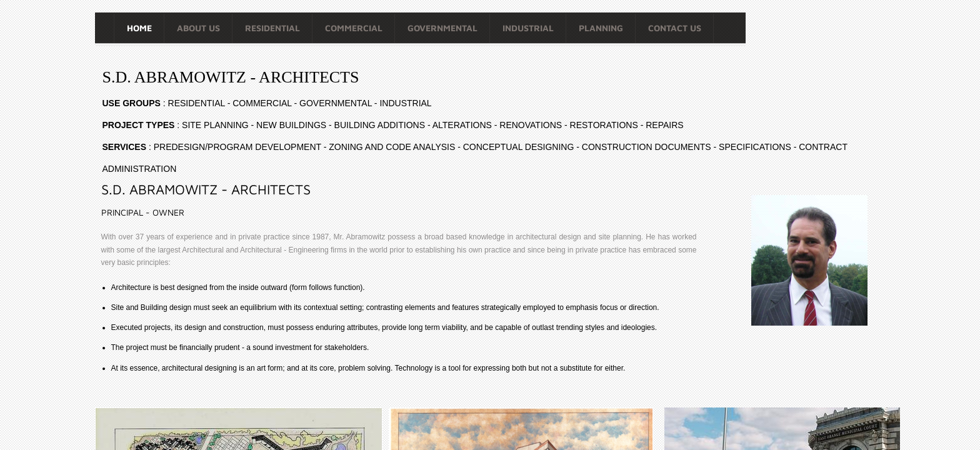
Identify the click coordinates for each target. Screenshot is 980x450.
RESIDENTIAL (272, 28)
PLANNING (601, 28)
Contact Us (675, 28)
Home (139, 28)
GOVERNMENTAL (442, 28)
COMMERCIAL (354, 28)
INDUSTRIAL (528, 28)
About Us (198, 28)
